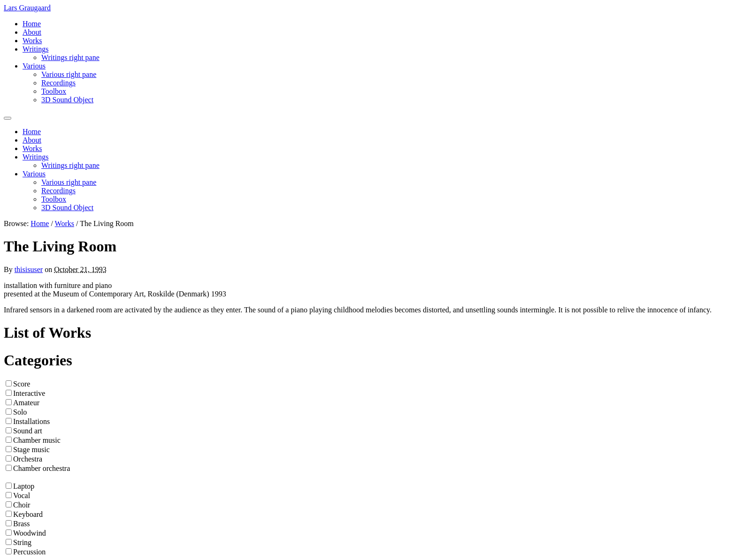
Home (32, 24)
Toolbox (54, 91)
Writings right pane (70, 57)
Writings (35, 49)
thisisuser (29, 269)
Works (32, 41)
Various (34, 66)
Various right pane (69, 74)
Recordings (58, 83)
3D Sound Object (67, 100)
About (32, 32)
